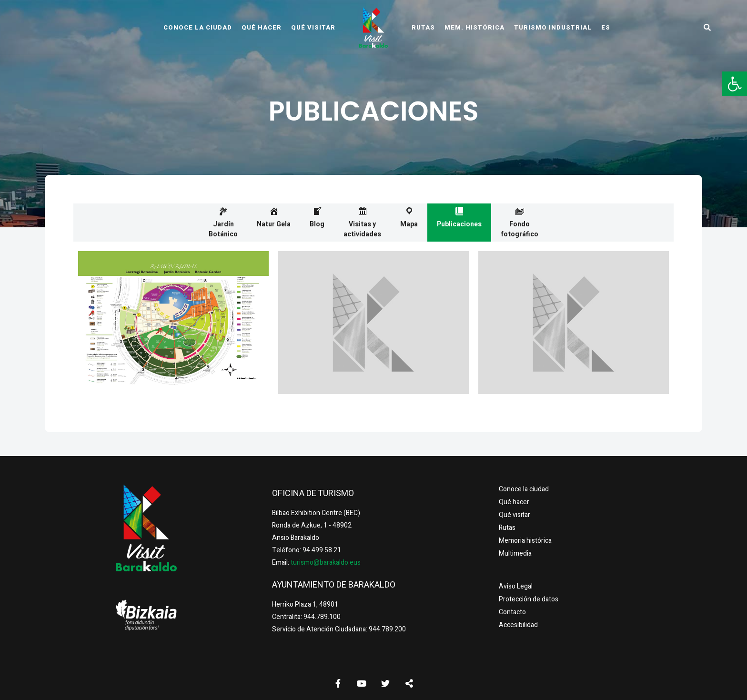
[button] (735, 84)
